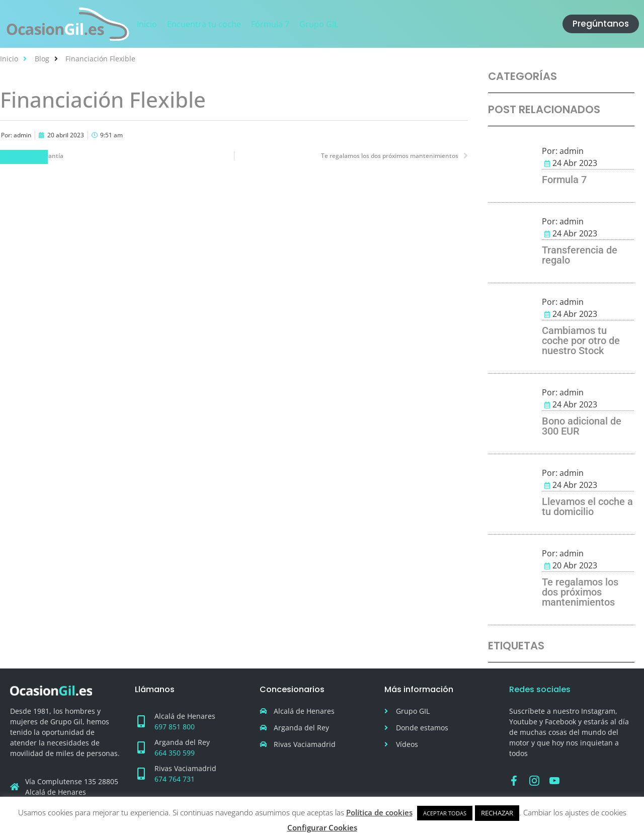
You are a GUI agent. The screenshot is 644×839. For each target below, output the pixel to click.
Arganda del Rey (182, 742)
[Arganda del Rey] (141, 747)
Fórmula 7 (24, 157)
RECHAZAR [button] (497, 813)
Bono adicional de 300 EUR (582, 426)
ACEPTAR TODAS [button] (445, 813)
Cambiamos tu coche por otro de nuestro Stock (581, 341)
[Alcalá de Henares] (141, 721)
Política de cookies (379, 812)
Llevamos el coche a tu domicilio (587, 507)
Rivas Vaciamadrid (185, 768)
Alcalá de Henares (185, 716)
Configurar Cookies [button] (322, 827)
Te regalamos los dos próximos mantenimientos (580, 592)
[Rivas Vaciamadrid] (141, 774)
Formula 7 (564, 180)
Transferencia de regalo (580, 255)
